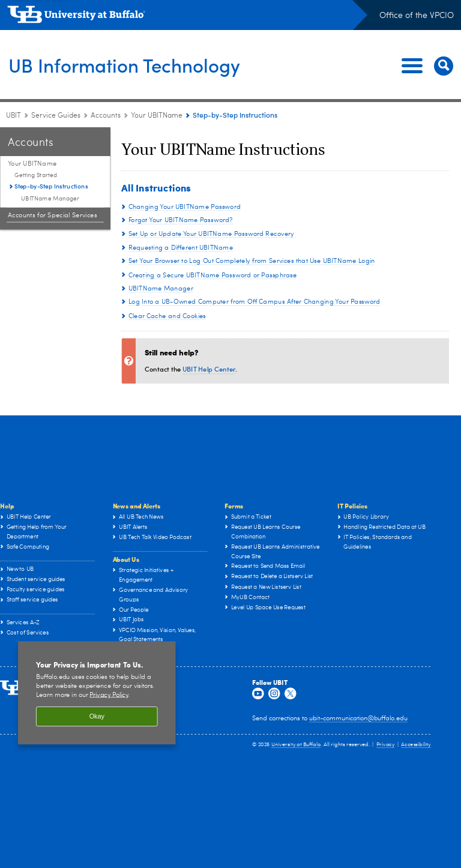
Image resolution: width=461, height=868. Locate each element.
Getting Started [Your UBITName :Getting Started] (36, 175)
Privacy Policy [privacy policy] (109, 695)
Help (7, 506)
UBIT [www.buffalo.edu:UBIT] (14, 116)
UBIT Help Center (209, 369)
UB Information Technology (141, 65)
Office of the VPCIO (417, 16)
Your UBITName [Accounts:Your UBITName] (158, 116)
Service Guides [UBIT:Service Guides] (56, 116)
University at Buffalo (296, 745)
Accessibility (416, 745)
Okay (97, 717)
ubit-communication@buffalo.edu (358, 719)
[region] (97, 693)
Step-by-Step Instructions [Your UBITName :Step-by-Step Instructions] (51, 186)
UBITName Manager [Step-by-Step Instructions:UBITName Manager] (50, 199)
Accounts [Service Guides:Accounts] (106, 116)
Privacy (385, 745)
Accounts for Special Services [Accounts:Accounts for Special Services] (53, 215)
